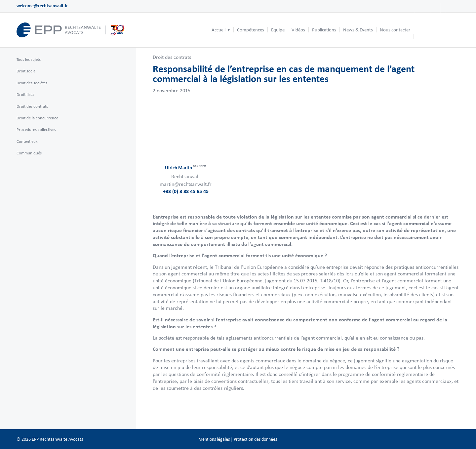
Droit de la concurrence (37, 118)
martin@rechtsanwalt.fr (186, 184)
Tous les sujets (29, 59)
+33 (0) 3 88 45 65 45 (186, 191)
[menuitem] (221, 30)
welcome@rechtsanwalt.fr (42, 6)
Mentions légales (214, 439)
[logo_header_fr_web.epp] (71, 30)
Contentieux (27, 141)
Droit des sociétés (32, 83)
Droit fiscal (26, 94)
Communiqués (29, 153)
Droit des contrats (172, 57)
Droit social (26, 71)
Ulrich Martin (186, 168)
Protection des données (255, 439)
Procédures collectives (36, 129)
